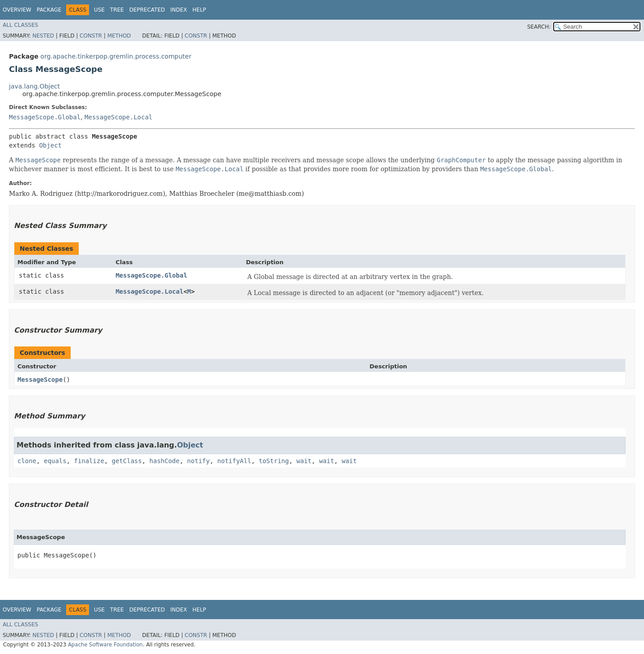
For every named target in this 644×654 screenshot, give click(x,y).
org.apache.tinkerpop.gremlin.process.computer (116, 56)
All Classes (20, 25)
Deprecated (147, 10)
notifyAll (234, 461)
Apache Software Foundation (105, 645)
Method (119, 36)
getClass (127, 461)
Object (50, 145)
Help (199, 10)
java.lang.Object (34, 86)
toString (274, 461)
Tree (117, 10)
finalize (89, 461)
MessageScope (40, 380)
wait (304, 461)
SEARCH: (539, 27)
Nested (43, 36)
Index (179, 10)
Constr (91, 36)
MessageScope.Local (119, 117)
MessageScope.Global (45, 117)
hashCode (164, 461)
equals (55, 461)
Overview (17, 10)
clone (27, 461)
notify (198, 461)
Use (99, 10)
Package (49, 10)
